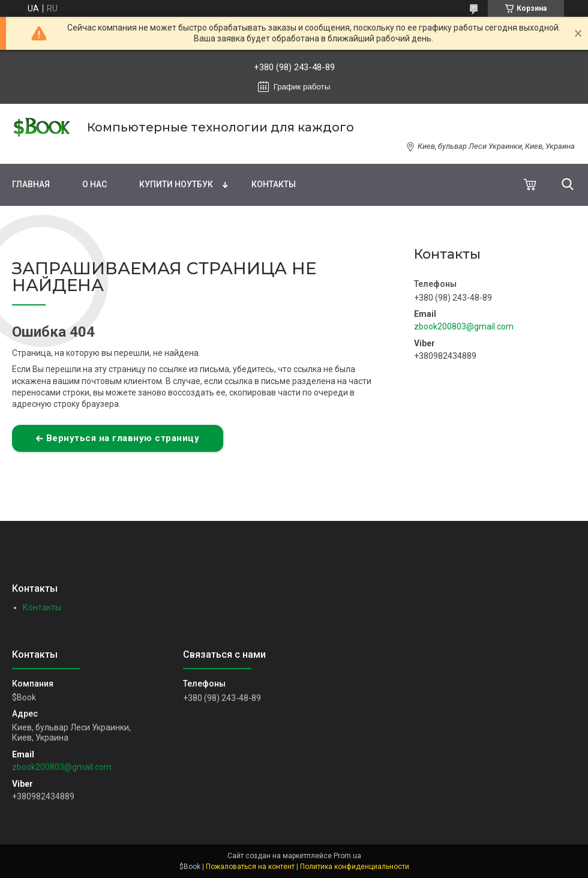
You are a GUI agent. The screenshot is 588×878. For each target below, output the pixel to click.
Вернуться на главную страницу (123, 438)
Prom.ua (347, 856)
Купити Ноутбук (176, 184)
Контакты (274, 184)
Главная (31, 184)
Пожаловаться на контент (250, 867)
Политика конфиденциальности (355, 867)
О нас (94, 184)
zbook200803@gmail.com (464, 326)
